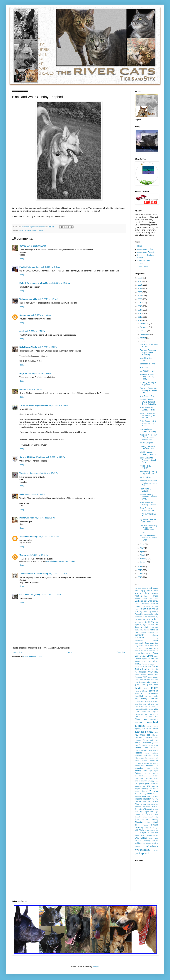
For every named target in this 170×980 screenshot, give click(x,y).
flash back (147, 667)
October (144, 331)
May (142, 548)
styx (149, 786)
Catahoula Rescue (142, 630)
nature (156, 729)
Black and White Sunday (28, 230)
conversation (140, 643)
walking (144, 838)
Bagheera (139, 601)
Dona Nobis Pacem (142, 651)
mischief (139, 723)
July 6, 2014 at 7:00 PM (33, 389)
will (144, 843)
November (145, 327)
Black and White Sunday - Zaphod (148, 504)
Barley (155, 601)
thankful (155, 796)
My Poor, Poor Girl (147, 371)
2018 (140, 306)
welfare (155, 841)
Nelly (156, 732)
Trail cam (145, 819)
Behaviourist (146, 606)
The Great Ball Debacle (145, 490)
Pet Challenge (144, 745)
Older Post (121, 652)
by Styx (152, 622)
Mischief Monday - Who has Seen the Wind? (148, 497)
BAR (150, 601)
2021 (140, 296)
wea (156, 838)
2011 (140, 574)
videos (138, 835)
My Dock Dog (145, 477)
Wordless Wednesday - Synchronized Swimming (148, 352)
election (143, 656)
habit (156, 685)
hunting (149, 704)
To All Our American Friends (148, 515)
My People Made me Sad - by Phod (148, 521)
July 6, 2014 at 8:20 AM (36, 246)
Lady (156, 709)
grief (148, 682)
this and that (145, 804)
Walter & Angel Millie (28, 299)
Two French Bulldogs (29, 537)
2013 (140, 567)
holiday (144, 699)
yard (137, 854)
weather (138, 841)
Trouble (145, 825)
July (142, 341)
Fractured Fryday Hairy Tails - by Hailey (147, 377)
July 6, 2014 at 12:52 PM (35, 331)
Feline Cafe (146, 661)
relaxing (144, 761)
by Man (138, 622)
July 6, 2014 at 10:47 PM (48, 473)
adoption (145, 588)
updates (146, 833)
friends (151, 675)
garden (155, 677)
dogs (156, 648)
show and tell (149, 776)
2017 (140, 310)
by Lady (147, 619)
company (155, 638)
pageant (138, 740)
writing (156, 850)
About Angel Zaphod (146, 252)
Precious (139, 753)
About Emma (143, 267)
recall (137, 761)
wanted (151, 838)
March (143, 555)
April (142, 551)
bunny (153, 617)
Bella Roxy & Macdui (28, 347)
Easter (155, 653)
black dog (148, 612)
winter (155, 843)
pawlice (138, 743)
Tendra (150, 794)
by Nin (144, 622)
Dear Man (150, 646)
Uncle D (138, 833)
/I (135, 588)
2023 (140, 288)
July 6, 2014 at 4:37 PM (48, 347)
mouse (149, 726)
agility (143, 591)
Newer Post (18, 652)
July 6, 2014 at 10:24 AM (48, 299)
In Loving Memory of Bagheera (148, 384)
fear (153, 659)
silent (137, 778)
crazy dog (154, 643)
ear (150, 653)
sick (156, 776)
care (152, 627)
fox (136, 672)
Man (145, 719)
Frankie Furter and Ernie (30, 267)
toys (137, 819)
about (140, 588)
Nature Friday (144, 732)
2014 (140, 321)
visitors (144, 835)
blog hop (143, 614)
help (137, 699)
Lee (136, 717)
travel (155, 822)
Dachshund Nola (27, 518)
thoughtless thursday (150, 807)
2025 (140, 281)
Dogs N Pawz (25, 373)
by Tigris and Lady (147, 625)
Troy (147, 828)
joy (147, 709)
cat (157, 627)
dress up (144, 653)
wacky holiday (153, 835)
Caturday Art (153, 632)
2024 (140, 285)
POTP (156, 750)
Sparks (141, 783)
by (157, 617)
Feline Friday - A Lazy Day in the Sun (148, 473)
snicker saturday (141, 781)
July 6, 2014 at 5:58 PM (41, 373)
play (150, 750)
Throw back (139, 809)
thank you (146, 796)
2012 (140, 570)
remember (154, 760)
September (145, 334)
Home (70, 652)
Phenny (138, 748)
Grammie (143, 682)
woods (137, 847)
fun (157, 675)
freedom (144, 675)
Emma (150, 656)
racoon (152, 758)
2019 (140, 303)
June (142, 544)
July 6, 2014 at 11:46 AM (41, 315)
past (156, 740)
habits (138, 688)
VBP (153, 833)
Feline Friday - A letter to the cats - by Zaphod (149, 423)
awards (137, 599)
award (155, 596)
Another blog (142, 593)
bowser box (147, 617)
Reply (22, 259)
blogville (150, 614)
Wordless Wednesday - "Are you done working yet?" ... (148, 437)
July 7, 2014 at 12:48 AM (38, 555)
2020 (140, 299)
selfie (148, 768)
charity (155, 635)
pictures (144, 750)
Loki (151, 717)
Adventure (154, 588)
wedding (147, 841)
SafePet (155, 763)
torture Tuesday (149, 817)
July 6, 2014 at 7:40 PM (58, 405)
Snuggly (151, 781)
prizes (147, 753)
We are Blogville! (146, 443)
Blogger (96, 966)
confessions (139, 641)
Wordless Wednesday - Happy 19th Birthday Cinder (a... (148, 529)
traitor (148, 822)
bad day (154, 599)
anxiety (155, 593)
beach (138, 604)
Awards (140, 264)
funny (145, 677)
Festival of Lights (148, 664)
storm (152, 783)
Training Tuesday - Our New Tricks (147, 448)
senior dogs (147, 771)
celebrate (140, 635)
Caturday (143, 632)
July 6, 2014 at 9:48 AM (51, 267)
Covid (147, 643)
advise (137, 591)
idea (146, 706)
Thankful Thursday (143, 799)
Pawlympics (146, 743)
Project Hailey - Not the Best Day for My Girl (147, 416)
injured (144, 709)
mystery (138, 729)
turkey (147, 830)
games (150, 677)
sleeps (156, 778)
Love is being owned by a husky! (61, 561)
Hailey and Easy (141, 691)
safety (137, 766)
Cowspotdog (25, 315)
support (138, 789)
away (145, 599)
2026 (140, 278)
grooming (154, 682)
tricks (137, 825)
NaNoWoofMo (147, 729)
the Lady (142, 802)
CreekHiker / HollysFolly (30, 595)
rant (156, 758)
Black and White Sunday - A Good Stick (148, 460)
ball (145, 601)
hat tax (148, 696)
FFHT (137, 667)
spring (147, 783)
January (144, 562)
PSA (137, 758)
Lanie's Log (153, 714)
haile (145, 688)
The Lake (150, 802)
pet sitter (154, 745)
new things (140, 735)
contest (154, 640)
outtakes (149, 738)
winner (148, 843)
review (150, 763)
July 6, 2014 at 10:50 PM (35, 494)
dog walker (149, 648)
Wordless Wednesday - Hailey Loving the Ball (148, 483)
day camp (139, 646)
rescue (144, 763)
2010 (140, 577)
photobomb (154, 748)
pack (156, 738)
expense (145, 659)
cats (137, 632)
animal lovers (152, 591)
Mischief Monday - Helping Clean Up (148, 453)
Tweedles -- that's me (29, 473)
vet (157, 833)
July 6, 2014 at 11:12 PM (45, 518)
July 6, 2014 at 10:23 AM (60, 283)
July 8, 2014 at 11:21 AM (51, 595)
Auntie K (147, 596)
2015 (140, 317)
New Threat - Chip (147, 396)
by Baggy (139, 619)
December (145, 324)
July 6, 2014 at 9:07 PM (56, 457)
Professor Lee (140, 755)
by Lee (154, 619)
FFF (156, 664)
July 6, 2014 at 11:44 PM (49, 537)
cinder (149, 638)
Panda (145, 740)
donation (152, 651)
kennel (151, 709)
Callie (147, 627)
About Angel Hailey (145, 249)
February (144, 559)
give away (151, 680)
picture (137, 750)
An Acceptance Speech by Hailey (148, 430)
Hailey (154, 688)
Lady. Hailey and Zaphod (146, 712)
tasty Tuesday (150, 791)
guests (150, 685)
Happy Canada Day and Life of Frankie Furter (148, 538)
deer (156, 646)
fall (149, 659)
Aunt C (139, 596)
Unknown (24, 555)
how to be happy (145, 701)
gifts (145, 680)
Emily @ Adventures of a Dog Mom (35, 283)
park (151, 740)
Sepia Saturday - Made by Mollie (147, 509)
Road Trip (144, 367)
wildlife (138, 843)
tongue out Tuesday (144, 814)
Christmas (140, 638)
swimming (145, 789)
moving (155, 726)
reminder (138, 763)
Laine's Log (139, 714)
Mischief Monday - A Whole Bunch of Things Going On (148, 402)
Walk (137, 838)
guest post (140, 685)
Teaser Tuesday (140, 794)
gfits (142, 680)
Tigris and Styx (151, 812)
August (143, 338)
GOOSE (23, 246)
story (156, 783)
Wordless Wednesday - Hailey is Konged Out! (148, 390)
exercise (138, 659)
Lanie (146, 714)
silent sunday (146, 778)
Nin (149, 735)
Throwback (148, 809)
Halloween (153, 693)
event (156, 656)
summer (155, 786)
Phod (146, 748)
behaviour (145, 604)
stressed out (140, 786)
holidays (154, 699)
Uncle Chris (154, 830)
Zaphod (41, 230)
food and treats (150, 669)
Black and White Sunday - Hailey (147, 409)
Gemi (137, 680)
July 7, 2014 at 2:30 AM (58, 574)
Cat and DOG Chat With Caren (32, 457)
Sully (22, 494)
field (141, 667)
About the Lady (144, 261)
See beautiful (147, 766)
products (155, 753)
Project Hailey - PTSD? (146, 467)
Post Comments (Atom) (33, 657)
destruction (140, 648)
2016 (140, 313)
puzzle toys (144, 758)
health (155, 696)
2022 (140, 292)
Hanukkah (139, 696)
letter (146, 717)
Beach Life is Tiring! (148, 364)
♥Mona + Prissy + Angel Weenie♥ (34, 405)
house (137, 701)
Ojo (21, 389)
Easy (137, 656)
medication (154, 719)
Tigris (141, 812)
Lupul (156, 717)
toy (157, 817)
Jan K (22, 331)
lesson (141, 717)
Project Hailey (152, 755)
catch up (154, 630)
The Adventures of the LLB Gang (34, 574)
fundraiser (139, 677)
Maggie (138, 719)
